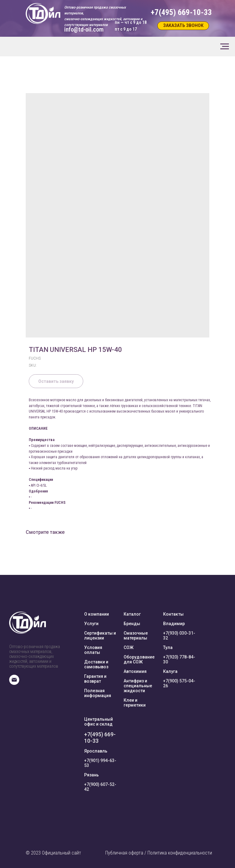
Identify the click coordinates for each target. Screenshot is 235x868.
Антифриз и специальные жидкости (138, 686)
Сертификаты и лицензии (100, 636)
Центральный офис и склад (99, 722)
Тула (168, 647)
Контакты (173, 614)
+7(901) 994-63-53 (100, 763)
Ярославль (96, 751)
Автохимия (135, 671)
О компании (97, 614)
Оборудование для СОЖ (139, 659)
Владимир (174, 624)
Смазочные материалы (136, 636)
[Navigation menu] (225, 47)
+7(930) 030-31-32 (179, 636)
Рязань (91, 775)
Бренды (132, 624)
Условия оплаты (93, 650)
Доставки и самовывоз (96, 664)
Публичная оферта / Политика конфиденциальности (159, 853)
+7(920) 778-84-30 (179, 659)
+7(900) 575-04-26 (179, 683)
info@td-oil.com (84, 29)
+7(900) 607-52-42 (100, 787)
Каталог (132, 614)
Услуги (91, 624)
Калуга (170, 671)
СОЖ (129, 647)
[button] (183, 26)
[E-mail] (14, 683)
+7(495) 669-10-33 (100, 738)
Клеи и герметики (135, 703)
